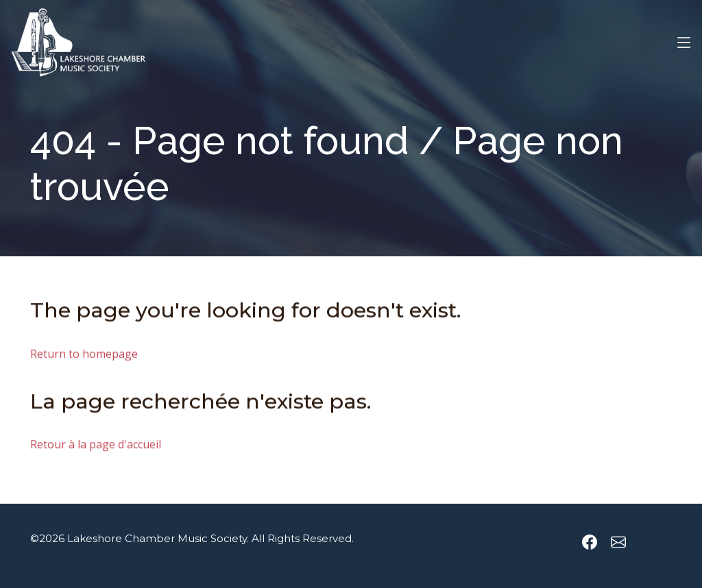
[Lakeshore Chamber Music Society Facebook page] (590, 542)
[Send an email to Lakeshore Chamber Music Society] (618, 542)
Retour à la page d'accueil (96, 446)
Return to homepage (84, 356)
